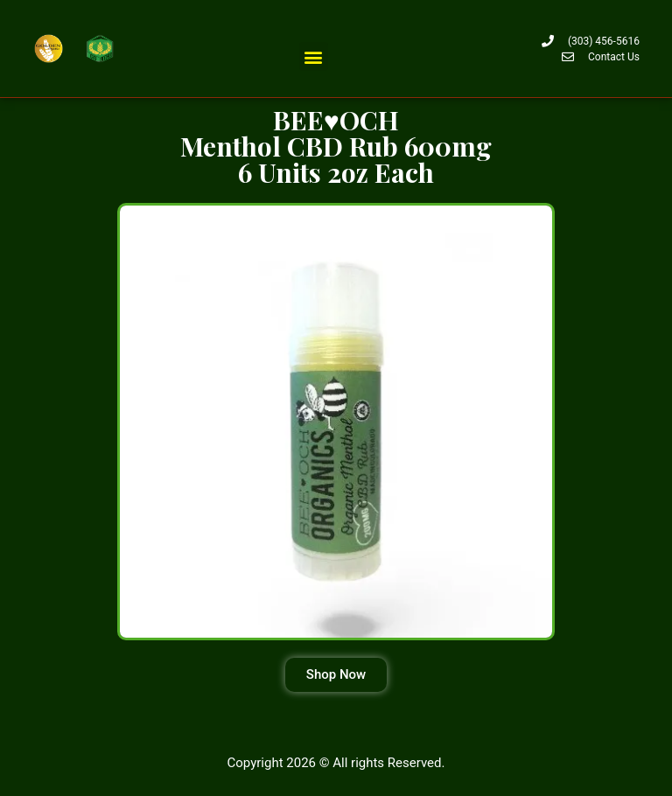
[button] (314, 56)
